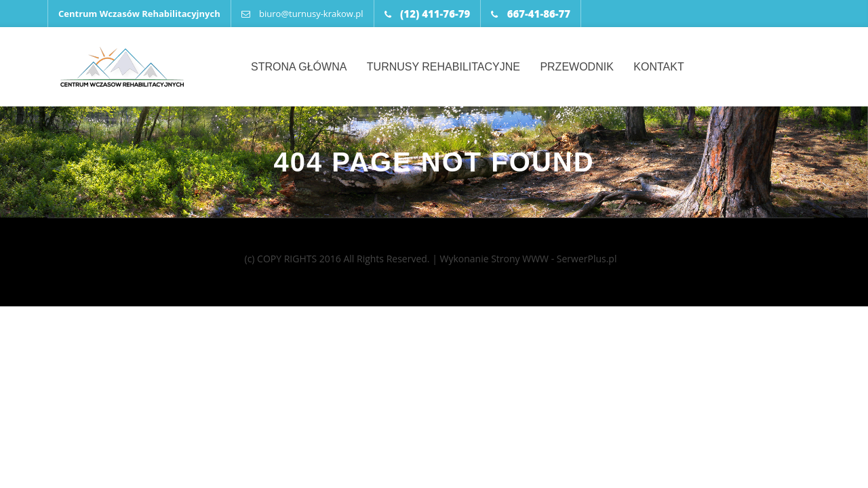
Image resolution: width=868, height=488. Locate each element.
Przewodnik (576, 67)
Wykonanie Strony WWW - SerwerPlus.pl (528, 259)
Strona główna (299, 67)
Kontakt (658, 67)
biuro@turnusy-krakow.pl (302, 14)
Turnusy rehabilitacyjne (443, 67)
